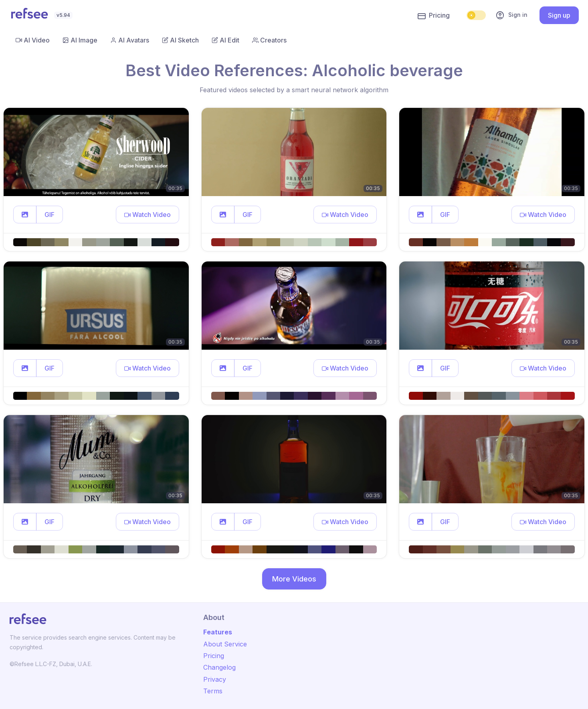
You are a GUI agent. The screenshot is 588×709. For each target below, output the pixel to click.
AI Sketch (180, 40)
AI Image (80, 40)
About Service (225, 644)
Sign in (511, 15)
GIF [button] (50, 215)
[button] (25, 215)
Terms (213, 691)
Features (218, 632)
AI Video (33, 40)
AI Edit (225, 40)
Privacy (215, 679)
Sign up (559, 15)
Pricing (434, 16)
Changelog (219, 667)
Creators (269, 40)
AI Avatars (130, 40)
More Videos (294, 579)
